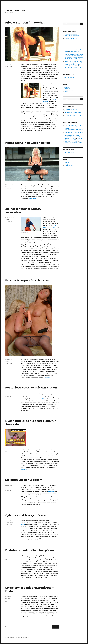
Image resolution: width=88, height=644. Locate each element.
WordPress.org (68, 92)
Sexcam (23, 525)
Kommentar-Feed (69, 90)
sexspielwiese (8, 598)
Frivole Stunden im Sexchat (25, 22)
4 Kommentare (9, 560)
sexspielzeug (8, 600)
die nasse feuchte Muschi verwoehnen (73, 37)
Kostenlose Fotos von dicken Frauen (31, 387)
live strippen (8, 487)
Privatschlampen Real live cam (27, 280)
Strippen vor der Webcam (24, 480)
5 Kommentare (9, 602)
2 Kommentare (9, 222)
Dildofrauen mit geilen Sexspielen (30, 550)
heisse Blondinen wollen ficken (28, 143)
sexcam (12, 522)
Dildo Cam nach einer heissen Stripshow (74, 54)
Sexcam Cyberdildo (15, 10)
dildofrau (7, 558)
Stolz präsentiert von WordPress (23, 637)
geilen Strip (51, 491)
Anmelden (67, 87)
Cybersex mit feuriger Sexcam (27, 515)
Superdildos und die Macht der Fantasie (74, 67)
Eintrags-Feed (68, 89)
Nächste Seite (58, 628)
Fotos (44, 399)
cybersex (7, 361)
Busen (31, 452)
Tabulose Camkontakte (69, 77)
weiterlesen (32, 198)
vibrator (7, 220)
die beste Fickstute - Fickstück (71, 66)
